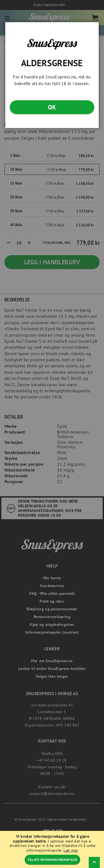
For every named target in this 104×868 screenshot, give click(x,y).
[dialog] (52, 434)
